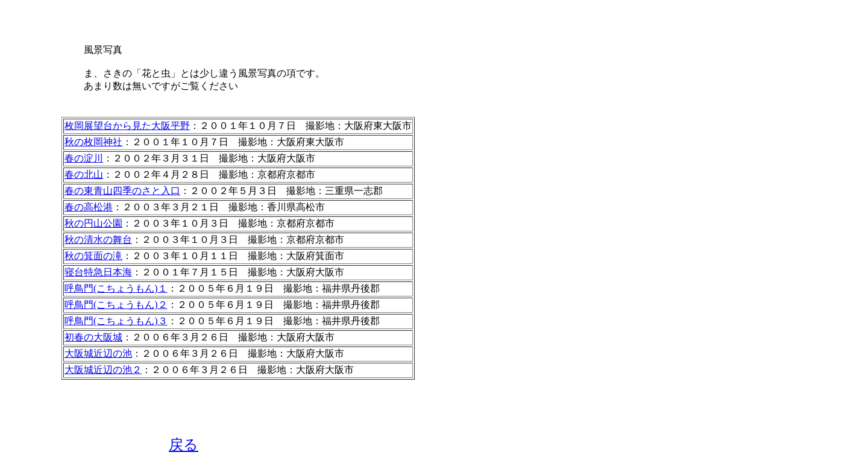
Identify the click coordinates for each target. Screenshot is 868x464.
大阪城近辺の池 (98, 353)
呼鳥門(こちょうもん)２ (116, 305)
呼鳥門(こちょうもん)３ (116, 321)
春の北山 (84, 174)
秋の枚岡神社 (93, 142)
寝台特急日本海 (98, 272)
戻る (184, 445)
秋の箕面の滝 (93, 256)
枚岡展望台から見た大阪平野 (127, 126)
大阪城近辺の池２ (103, 370)
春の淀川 (84, 158)
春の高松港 (89, 207)
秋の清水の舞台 (98, 240)
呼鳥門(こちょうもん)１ (116, 288)
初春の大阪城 (93, 337)
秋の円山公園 (93, 223)
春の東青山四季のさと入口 (122, 191)
